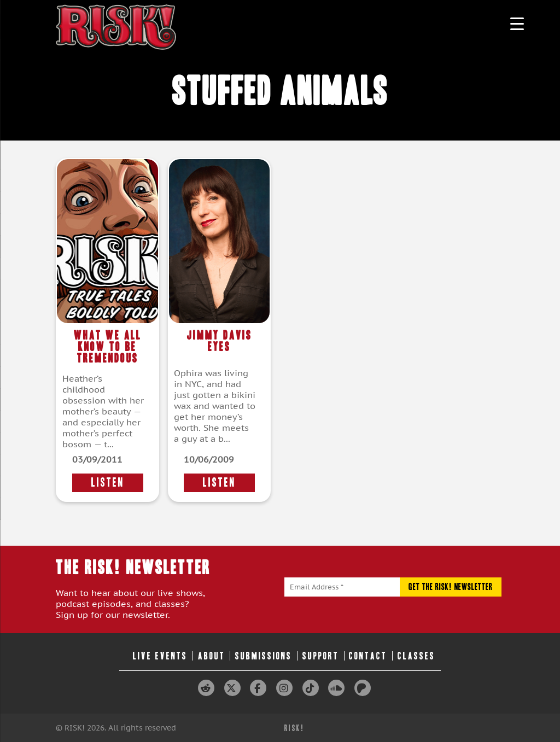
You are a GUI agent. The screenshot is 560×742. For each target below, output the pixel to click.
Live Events (160, 656)
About (212, 656)
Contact (368, 656)
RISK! (294, 728)
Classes (416, 656)
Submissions (264, 656)
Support (321, 656)
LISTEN (108, 483)
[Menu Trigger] (517, 23)
